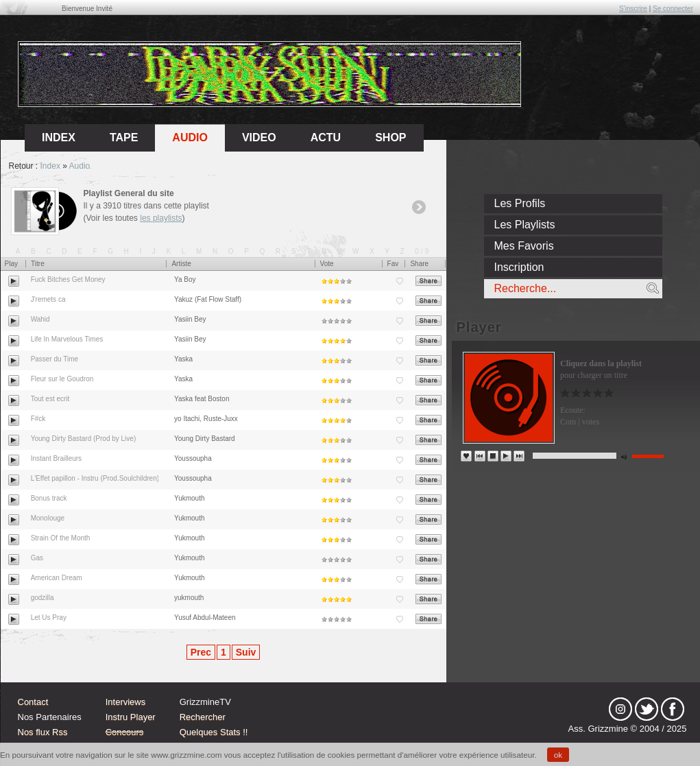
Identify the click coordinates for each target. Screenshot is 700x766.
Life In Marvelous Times (67, 339)
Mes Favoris (524, 246)
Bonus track (49, 498)
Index (50, 166)
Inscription (519, 267)
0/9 (423, 251)
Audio (190, 137)
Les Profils (520, 203)
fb (673, 709)
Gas (37, 558)
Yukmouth (189, 498)
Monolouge (48, 518)
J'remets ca (48, 299)
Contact (33, 702)
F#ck (38, 419)
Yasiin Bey (190, 319)
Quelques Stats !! (214, 732)
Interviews (126, 702)
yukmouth (189, 598)
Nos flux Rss (43, 732)
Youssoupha (193, 458)
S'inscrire (633, 9)
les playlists (161, 218)
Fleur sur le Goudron (62, 379)
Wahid (40, 319)
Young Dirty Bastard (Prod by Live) (84, 439)
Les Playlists (525, 225)
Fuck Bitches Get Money (68, 279)
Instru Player (131, 717)
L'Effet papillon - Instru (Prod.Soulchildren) (95, 478)
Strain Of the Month (61, 538)
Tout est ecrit (50, 399)
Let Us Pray (49, 618)
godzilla (43, 598)
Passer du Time (55, 359)
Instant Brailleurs (56, 458)
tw (647, 709)
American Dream (57, 578)
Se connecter (673, 9)
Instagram (620, 709)
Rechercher (203, 717)
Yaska (183, 359)
